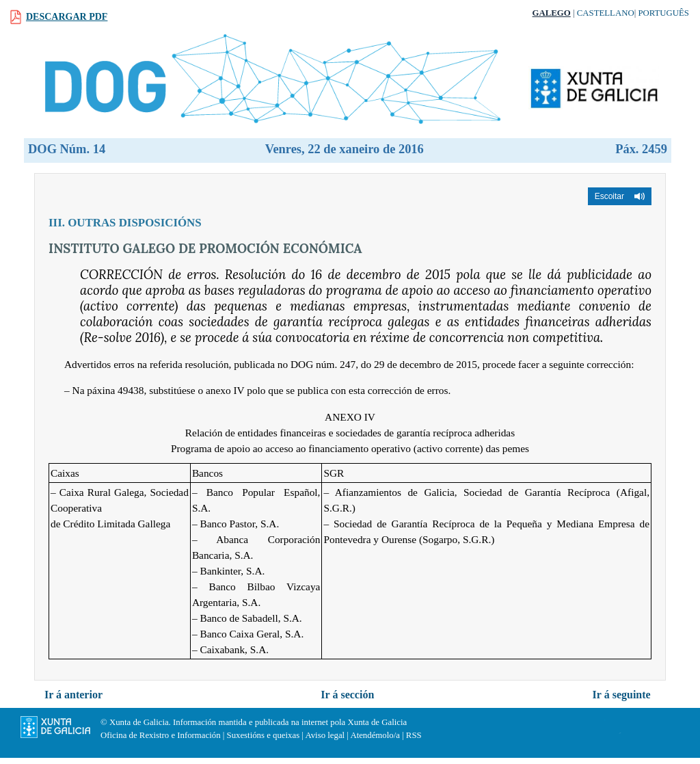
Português (663, 13)
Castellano (606, 13)
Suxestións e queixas (264, 735)
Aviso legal (325, 735)
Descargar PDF (67, 17)
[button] (620, 196)
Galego (552, 13)
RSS (414, 735)
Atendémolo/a (375, 735)
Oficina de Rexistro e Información (161, 735)
